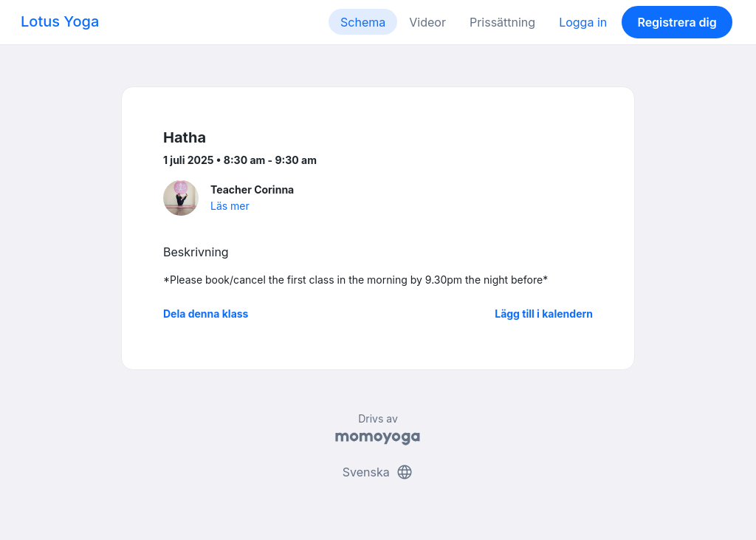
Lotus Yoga (60, 21)
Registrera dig (677, 22)
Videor (427, 22)
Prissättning (502, 22)
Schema (363, 22)
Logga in (583, 22)
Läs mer (230, 206)
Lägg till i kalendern (544, 314)
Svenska (378, 472)
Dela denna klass (206, 314)
